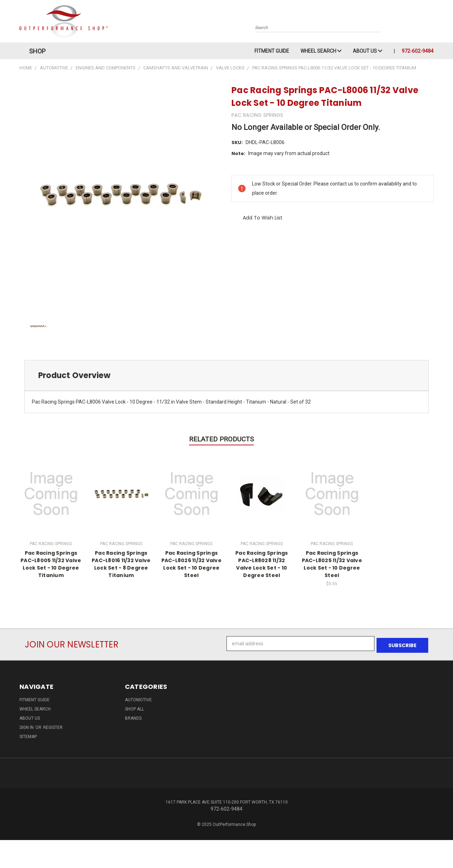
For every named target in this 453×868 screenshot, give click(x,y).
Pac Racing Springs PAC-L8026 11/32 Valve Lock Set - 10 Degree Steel (191, 564)
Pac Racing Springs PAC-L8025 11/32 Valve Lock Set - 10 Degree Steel (332, 564)
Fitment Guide (272, 51)
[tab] (226, 375)
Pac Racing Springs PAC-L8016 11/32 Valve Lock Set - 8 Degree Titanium (121, 564)
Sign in (27, 726)
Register (53, 726)
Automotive (138, 698)
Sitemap (28, 735)
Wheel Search (321, 51)
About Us (368, 51)
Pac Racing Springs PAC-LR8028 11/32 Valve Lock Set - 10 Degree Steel (262, 564)
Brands (133, 716)
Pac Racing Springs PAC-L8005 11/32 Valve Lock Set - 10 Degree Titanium (51, 564)
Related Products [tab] (221, 439)
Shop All (134, 707)
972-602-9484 (418, 51)
